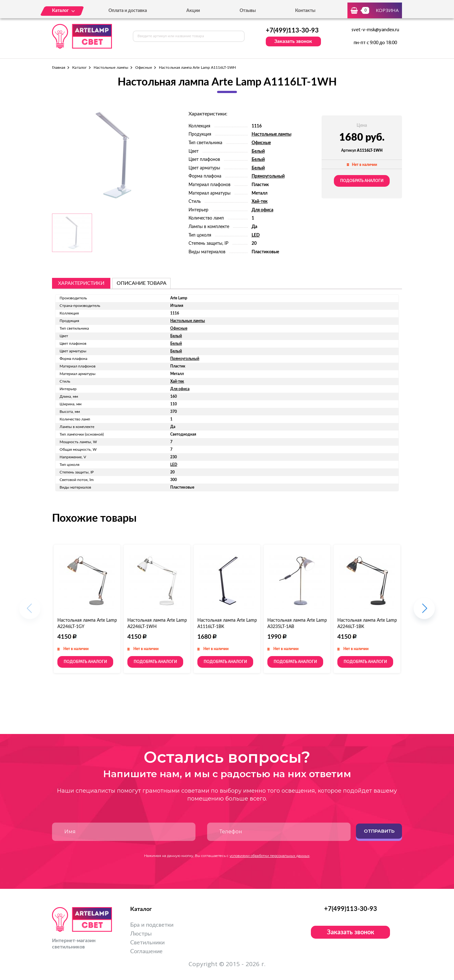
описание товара (142, 283)
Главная (59, 67)
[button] (424, 611)
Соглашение (146, 952)
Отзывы (248, 11)
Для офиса (262, 210)
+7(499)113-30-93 (292, 31)
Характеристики (81, 283)
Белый (258, 151)
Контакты (305, 11)
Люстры (141, 934)
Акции (193, 11)
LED (256, 235)
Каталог (79, 67)
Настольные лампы (111, 67)
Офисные (144, 67)
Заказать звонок (293, 41)
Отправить (379, 831)
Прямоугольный (268, 176)
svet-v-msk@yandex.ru (375, 30)
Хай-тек (260, 202)
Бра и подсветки (152, 925)
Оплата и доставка (128, 11)
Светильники (147, 943)
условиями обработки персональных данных (270, 856)
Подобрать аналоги (362, 181)
